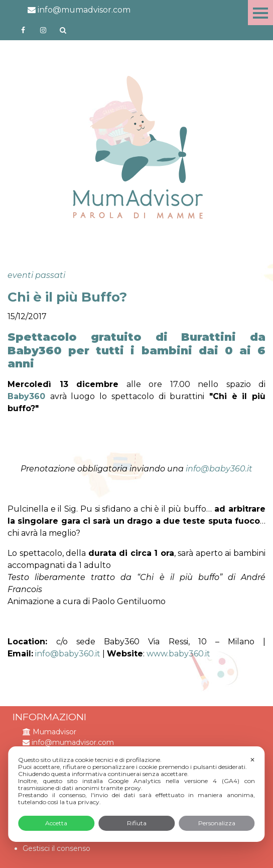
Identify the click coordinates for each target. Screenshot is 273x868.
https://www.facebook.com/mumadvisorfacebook (23, 30)
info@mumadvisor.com (79, 10)
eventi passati (36, 275)
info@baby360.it (219, 469)
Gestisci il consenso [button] (56, 848)
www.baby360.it (178, 654)
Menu (260, 13)
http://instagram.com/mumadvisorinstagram (43, 30)
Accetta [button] (56, 823)
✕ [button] (252, 760)
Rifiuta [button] (137, 823)
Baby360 (26, 396)
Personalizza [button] (217, 823)
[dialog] (136, 794)
